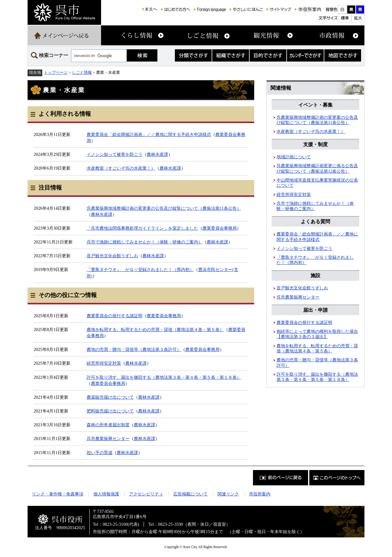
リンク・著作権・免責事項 (58, 494)
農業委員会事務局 (220, 228)
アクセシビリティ (146, 494)
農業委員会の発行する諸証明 (115, 316)
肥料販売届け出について (110, 411)
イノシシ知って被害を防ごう (115, 154)
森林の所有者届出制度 (108, 425)
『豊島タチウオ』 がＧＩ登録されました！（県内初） (140, 269)
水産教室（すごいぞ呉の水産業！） (121, 168)
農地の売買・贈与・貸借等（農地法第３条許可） (134, 349)
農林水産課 (157, 154)
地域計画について (294, 157)
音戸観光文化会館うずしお (112, 256)
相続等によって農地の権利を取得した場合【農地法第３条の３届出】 (317, 334)
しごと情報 (82, 72)
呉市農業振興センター (108, 438)
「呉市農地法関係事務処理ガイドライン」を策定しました (142, 228)
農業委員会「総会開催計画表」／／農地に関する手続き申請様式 (149, 134)
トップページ (56, 72)
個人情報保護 (106, 494)
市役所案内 (260, 494)
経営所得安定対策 (104, 363)
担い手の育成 (100, 453)
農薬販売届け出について (110, 397)
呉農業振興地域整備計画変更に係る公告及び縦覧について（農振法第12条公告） (317, 168)
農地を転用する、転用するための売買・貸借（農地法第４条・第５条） (155, 329)
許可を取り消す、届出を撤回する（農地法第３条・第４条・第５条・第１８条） (164, 377)
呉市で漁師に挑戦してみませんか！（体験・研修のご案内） (145, 242)
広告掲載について (190, 494)
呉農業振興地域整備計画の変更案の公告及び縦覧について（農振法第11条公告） (164, 208)
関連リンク (228, 494)
